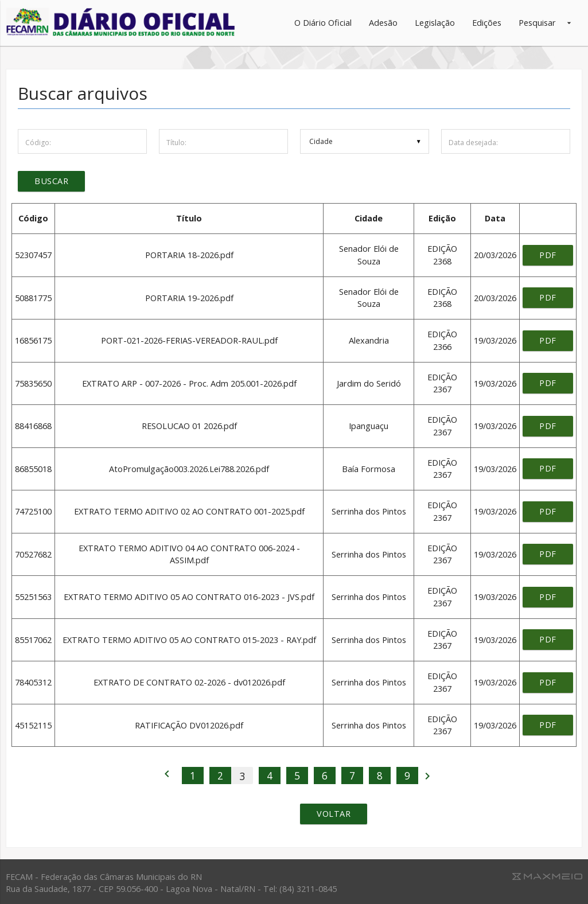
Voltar (334, 814)
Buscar (51, 182)
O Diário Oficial (323, 23)
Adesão (383, 23)
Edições (487, 23)
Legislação (435, 23)
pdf (548, 255)
